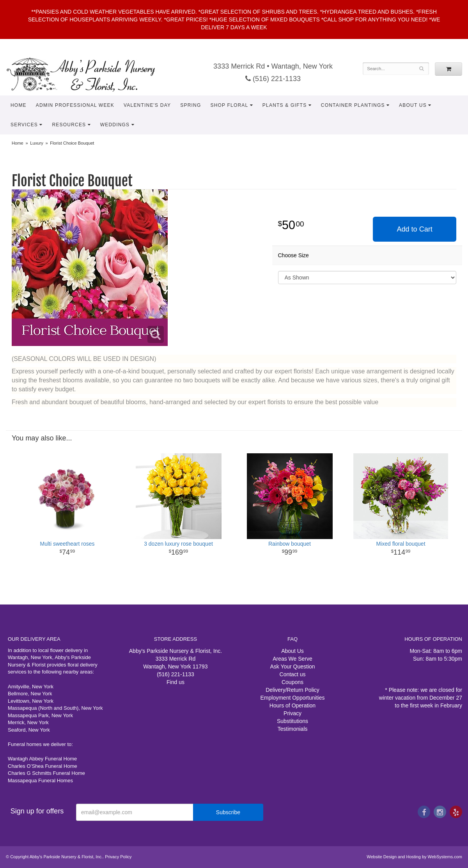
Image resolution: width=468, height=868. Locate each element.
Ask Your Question (292, 666)
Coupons (292, 682)
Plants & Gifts (285, 105)
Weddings (115, 125)
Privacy (292, 713)
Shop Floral (229, 105)
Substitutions (292, 721)
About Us (413, 105)
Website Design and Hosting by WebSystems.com (414, 857)
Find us (175, 682)
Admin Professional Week (75, 105)
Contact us (293, 674)
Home (19, 105)
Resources (69, 125)
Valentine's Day (147, 105)
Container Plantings (353, 105)
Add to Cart (415, 229)
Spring (191, 105)
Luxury (37, 143)
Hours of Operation (292, 705)
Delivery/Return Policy (292, 690)
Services (24, 125)
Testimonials (292, 729)
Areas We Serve (292, 659)
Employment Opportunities (293, 698)
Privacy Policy (118, 857)
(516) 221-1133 (273, 79)
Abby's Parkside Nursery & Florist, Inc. (89, 74)
